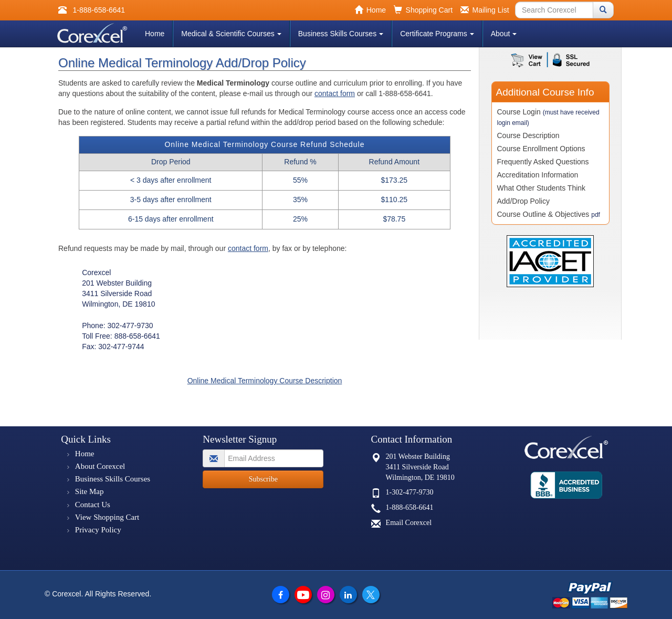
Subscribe (263, 479)
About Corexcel (100, 466)
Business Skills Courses (341, 34)
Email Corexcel (409, 523)
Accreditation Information (538, 175)
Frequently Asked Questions (543, 162)
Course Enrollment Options (541, 149)
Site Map (90, 491)
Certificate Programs (437, 34)
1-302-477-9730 (410, 492)
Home (155, 34)
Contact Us (93, 505)
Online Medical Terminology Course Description (265, 381)
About (504, 34)
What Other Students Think (542, 188)
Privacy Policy (98, 530)
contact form (335, 93)
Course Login (548, 117)
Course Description (528, 135)
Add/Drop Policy (523, 201)
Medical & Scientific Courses (231, 34)
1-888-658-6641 (410, 507)
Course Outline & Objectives (549, 214)
